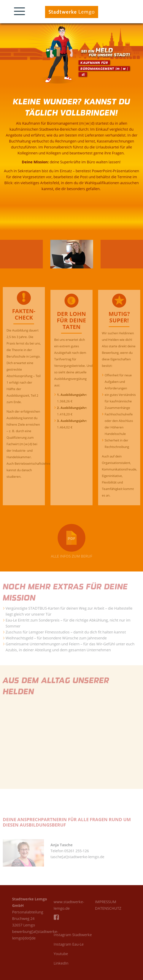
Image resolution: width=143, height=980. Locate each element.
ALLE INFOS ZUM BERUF (71, 556)
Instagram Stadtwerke (73, 935)
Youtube (61, 954)
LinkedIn (61, 963)
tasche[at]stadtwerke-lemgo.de (77, 857)
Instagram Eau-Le (69, 944)
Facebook (57, 921)
